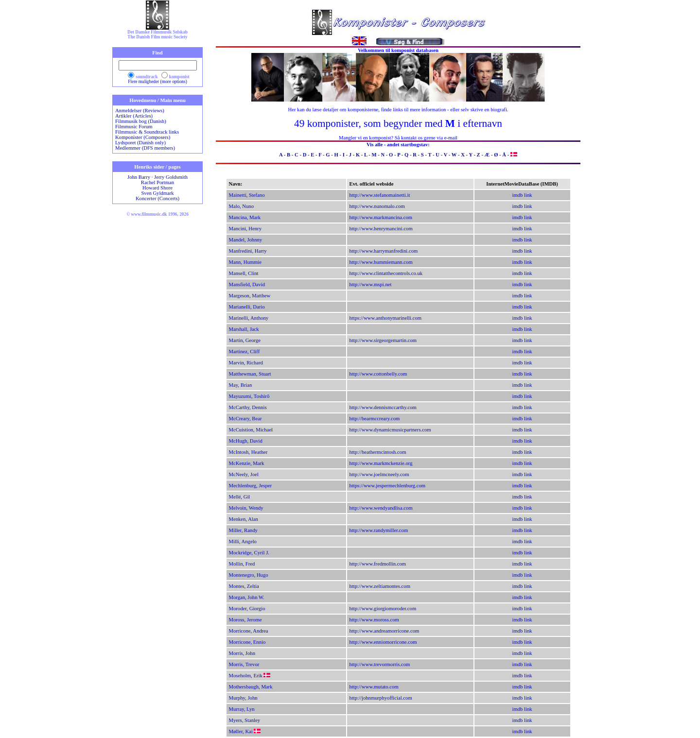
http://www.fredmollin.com (378, 564)
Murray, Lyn (242, 709)
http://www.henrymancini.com (381, 229)
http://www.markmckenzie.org (381, 463)
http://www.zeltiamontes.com (380, 586)
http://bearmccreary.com (375, 419)
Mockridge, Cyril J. (249, 553)
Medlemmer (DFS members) (145, 148)
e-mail (451, 138)
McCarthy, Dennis (248, 407)
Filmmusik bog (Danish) (141, 121)
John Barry (139, 177)
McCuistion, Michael (251, 430)
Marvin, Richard (246, 363)
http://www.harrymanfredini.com (384, 251)
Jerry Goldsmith (171, 177)
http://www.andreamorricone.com (385, 631)
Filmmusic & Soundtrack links (147, 132)
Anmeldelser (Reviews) (140, 111)
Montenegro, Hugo (249, 575)
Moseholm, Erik (246, 676)
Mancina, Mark (245, 217)
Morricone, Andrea (249, 631)
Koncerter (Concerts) (157, 198)
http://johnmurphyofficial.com (381, 698)
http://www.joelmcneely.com (379, 474)
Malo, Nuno (242, 206)
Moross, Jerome (245, 620)
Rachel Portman (157, 182)
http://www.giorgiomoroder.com (383, 609)
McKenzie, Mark (247, 463)
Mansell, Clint (244, 273)
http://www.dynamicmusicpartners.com (390, 430)
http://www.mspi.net (371, 284)
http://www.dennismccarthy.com (383, 407)
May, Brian (241, 385)
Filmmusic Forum (134, 127)
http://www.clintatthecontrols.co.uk (386, 273)
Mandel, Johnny (246, 240)
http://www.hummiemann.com (381, 262)
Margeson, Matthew (250, 296)
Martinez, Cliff (245, 352)
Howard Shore (157, 188)
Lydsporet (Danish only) (140, 143)
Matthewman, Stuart (250, 374)
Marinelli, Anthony (249, 318)
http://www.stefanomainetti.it (380, 195)
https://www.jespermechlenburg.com (388, 486)
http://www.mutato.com (374, 687)
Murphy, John (243, 698)
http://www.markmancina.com (381, 217)
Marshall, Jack (244, 329)
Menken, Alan (244, 519)
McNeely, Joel (244, 474)
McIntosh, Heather (248, 452)
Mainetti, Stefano (247, 195)
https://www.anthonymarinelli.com (385, 318)
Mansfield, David (247, 284)
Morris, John (242, 653)
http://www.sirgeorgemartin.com (383, 340)
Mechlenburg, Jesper (251, 486)
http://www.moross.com (374, 620)
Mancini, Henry (245, 229)
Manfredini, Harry (248, 251)
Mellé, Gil (240, 497)
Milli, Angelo (243, 541)
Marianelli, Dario (247, 307)
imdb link (522, 195)
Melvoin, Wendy (246, 508)
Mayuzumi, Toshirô (249, 396)
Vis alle (375, 145)
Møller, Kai (241, 731)
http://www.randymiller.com (379, 530)
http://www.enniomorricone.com (383, 642)
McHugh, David (246, 441)
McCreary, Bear (245, 419)
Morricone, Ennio (247, 642)
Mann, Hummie (245, 262)
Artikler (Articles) (134, 116)
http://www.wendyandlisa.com (381, 508)
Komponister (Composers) (143, 137)
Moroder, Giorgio (247, 609)
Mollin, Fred (242, 564)
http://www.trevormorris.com (380, 664)
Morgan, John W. (247, 597)
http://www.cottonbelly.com (378, 374)
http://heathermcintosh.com (378, 452)
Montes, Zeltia (244, 586)
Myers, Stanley (245, 720)
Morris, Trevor (244, 664)
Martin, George (245, 340)
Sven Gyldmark (157, 193)
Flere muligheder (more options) (157, 82)
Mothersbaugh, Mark (251, 687)
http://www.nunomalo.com (377, 206)
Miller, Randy (243, 530)
